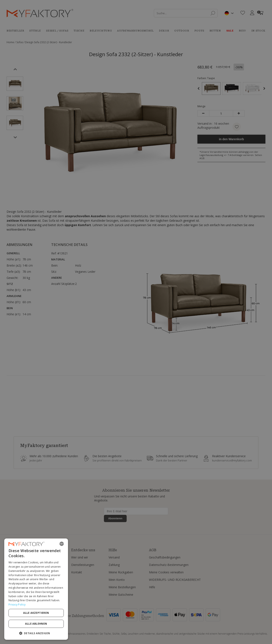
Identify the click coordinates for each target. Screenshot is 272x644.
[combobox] (62, 544)
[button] (36, 633)
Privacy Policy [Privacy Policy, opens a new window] (17, 605)
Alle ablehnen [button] (36, 624)
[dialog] (36, 589)
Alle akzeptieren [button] (36, 613)
